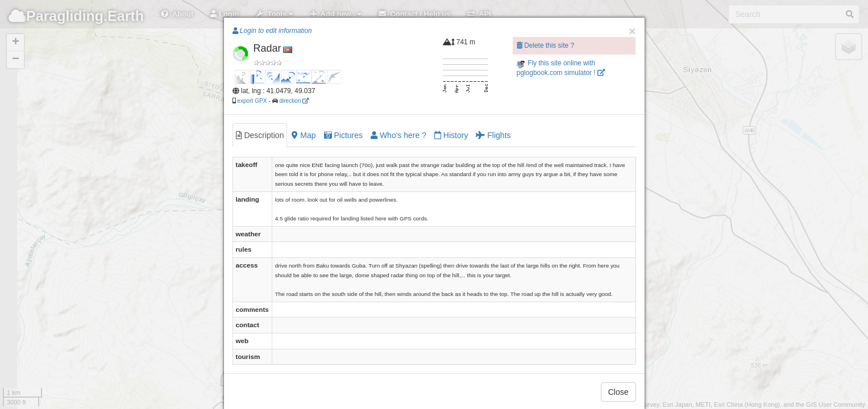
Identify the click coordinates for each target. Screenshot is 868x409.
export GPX (252, 101)
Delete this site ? (545, 45)
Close (618, 392)
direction (294, 101)
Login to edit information (272, 31)
